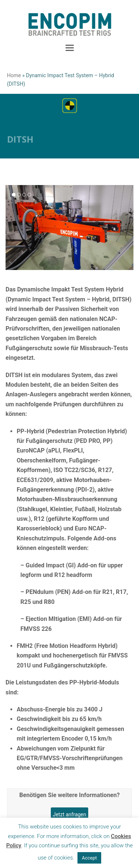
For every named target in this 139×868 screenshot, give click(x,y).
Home (14, 75)
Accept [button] (90, 858)
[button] (70, 48)
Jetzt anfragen (69, 814)
